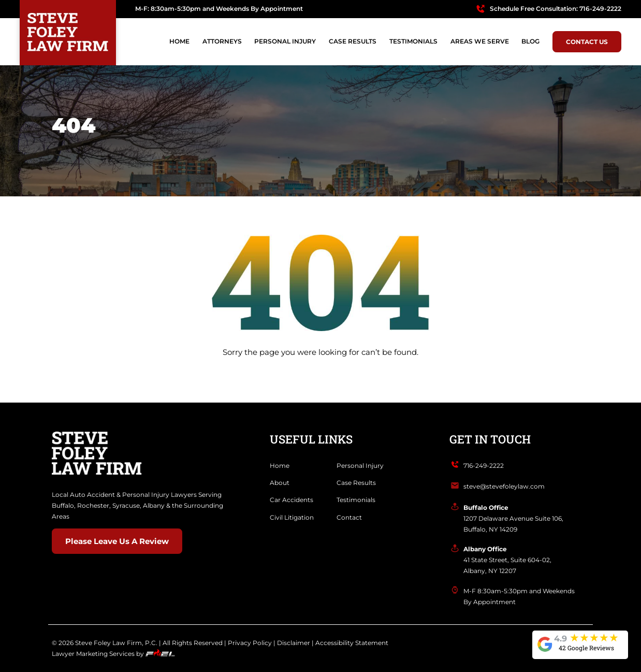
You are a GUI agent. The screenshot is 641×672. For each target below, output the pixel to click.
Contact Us (587, 42)
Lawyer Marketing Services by (113, 654)
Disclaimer (294, 643)
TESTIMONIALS (413, 41)
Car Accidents (292, 500)
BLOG (530, 41)
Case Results (356, 483)
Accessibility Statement (352, 643)
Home (179, 41)
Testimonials (356, 500)
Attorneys (222, 41)
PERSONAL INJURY (285, 41)
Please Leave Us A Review (117, 541)
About (280, 483)
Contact (349, 517)
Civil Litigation (292, 517)
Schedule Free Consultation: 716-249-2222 (556, 9)
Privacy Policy (250, 643)
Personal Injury (360, 466)
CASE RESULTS (353, 41)
